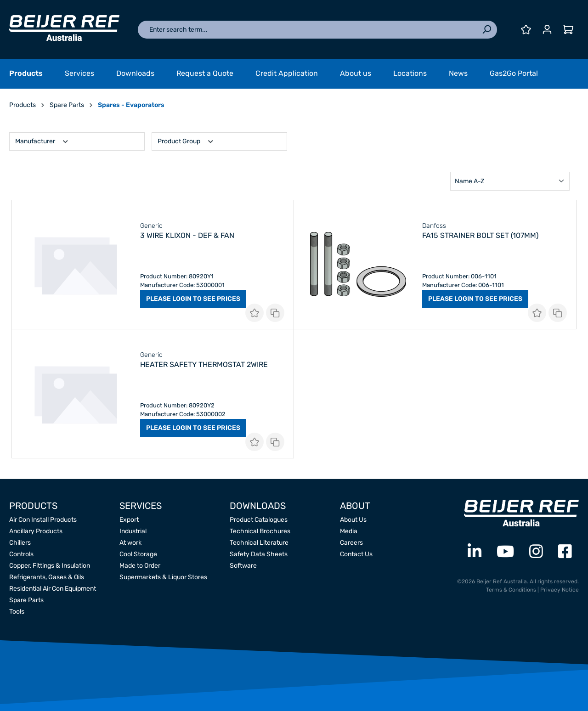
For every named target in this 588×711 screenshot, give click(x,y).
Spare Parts (26, 600)
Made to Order (140, 566)
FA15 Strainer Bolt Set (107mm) (480, 235)
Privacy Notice (560, 590)
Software (243, 566)
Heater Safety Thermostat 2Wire (204, 364)
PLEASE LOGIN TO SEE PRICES (193, 299)
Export (129, 520)
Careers (351, 543)
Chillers (20, 543)
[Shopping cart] (568, 30)
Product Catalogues (259, 520)
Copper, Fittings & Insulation (50, 566)
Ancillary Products (36, 531)
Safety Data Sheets (259, 554)
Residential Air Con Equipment (53, 589)
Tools (17, 612)
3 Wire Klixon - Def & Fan (187, 235)
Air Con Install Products (43, 520)
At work (130, 543)
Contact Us (356, 554)
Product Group (186, 140)
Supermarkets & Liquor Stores (163, 577)
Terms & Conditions (511, 590)
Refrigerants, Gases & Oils (47, 577)
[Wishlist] (526, 30)
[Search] (486, 30)
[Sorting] (510, 181)
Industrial (133, 531)
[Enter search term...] (307, 30)
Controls (21, 554)
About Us (353, 520)
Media (349, 531)
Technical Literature (259, 543)
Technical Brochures (260, 531)
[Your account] (547, 30)
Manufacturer (42, 140)
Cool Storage (138, 554)
